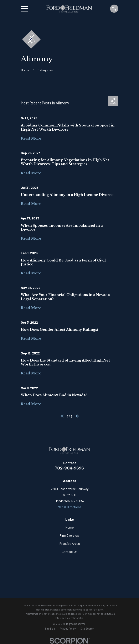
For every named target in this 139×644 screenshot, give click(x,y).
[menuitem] (50, 629)
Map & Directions (69, 507)
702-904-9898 (69, 468)
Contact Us (70, 552)
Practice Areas (70, 543)
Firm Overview (69, 535)
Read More (31, 138)
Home (69, 527)
